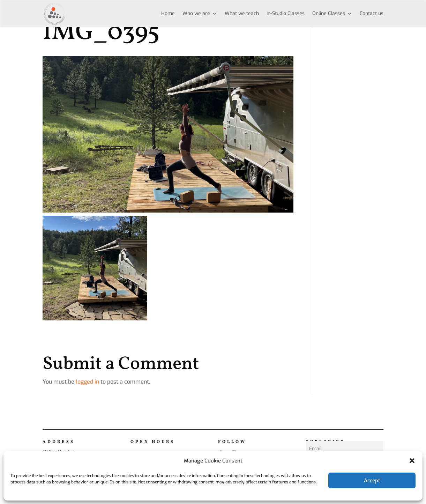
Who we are (196, 13)
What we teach (242, 13)
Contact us (372, 13)
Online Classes (329, 13)
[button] (412, 461)
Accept (372, 481)
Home (168, 13)
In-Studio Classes (286, 13)
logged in (87, 382)
